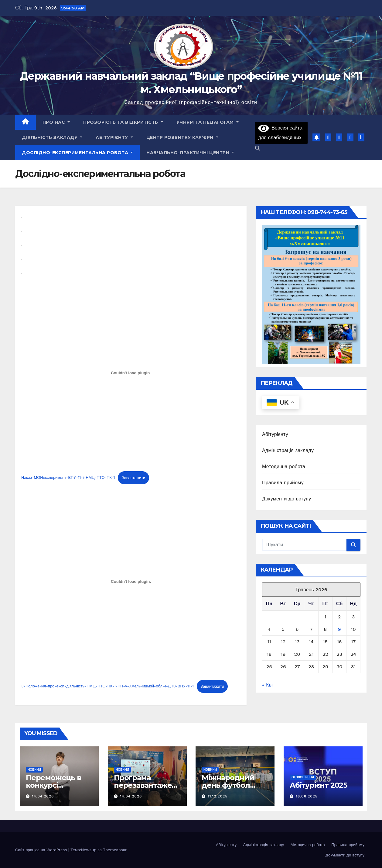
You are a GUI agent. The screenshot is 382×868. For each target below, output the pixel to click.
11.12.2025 (218, 796)
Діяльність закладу (52, 137)
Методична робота (284, 467)
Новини (34, 770)
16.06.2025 (306, 796)
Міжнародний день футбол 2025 (228, 785)
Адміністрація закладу (288, 450)
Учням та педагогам (208, 122)
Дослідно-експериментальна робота (77, 153)
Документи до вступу (286, 499)
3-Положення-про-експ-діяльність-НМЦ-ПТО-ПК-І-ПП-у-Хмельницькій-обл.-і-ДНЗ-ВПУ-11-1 (107, 686)
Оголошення (303, 777)
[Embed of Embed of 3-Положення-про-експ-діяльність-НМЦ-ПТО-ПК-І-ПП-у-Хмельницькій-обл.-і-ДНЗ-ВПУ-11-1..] (131, 581)
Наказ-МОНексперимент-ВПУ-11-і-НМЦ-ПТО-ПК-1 (68, 478)
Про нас (56, 122)
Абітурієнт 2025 (318, 785)
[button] (258, 148)
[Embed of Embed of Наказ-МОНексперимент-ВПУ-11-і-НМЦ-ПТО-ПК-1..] (131, 373)
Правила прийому (283, 483)
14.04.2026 (43, 796)
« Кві (267, 685)
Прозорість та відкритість (123, 122)
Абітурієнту (114, 137)
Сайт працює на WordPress (42, 850)
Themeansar (115, 850)
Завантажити (133, 478)
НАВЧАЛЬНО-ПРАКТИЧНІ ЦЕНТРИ (190, 153)
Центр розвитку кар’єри (182, 137)
